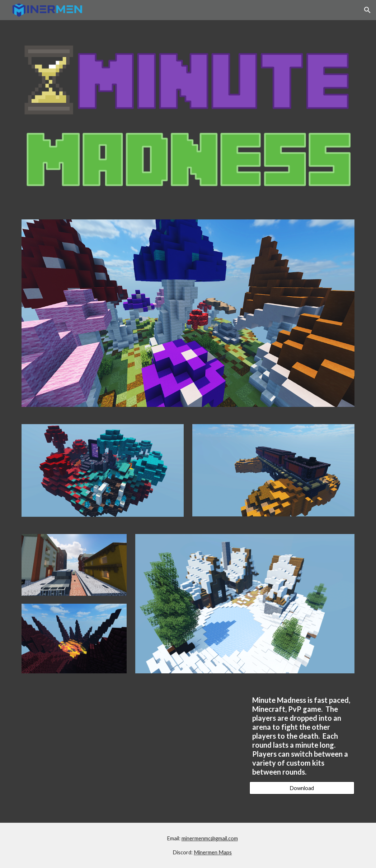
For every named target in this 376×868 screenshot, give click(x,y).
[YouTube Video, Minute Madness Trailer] (131, 752)
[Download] (302, 788)
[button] (367, 10)
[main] (302, 736)
